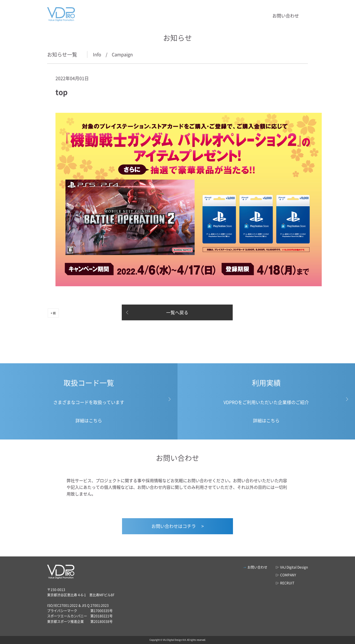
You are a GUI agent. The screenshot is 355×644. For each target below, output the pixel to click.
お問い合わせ (286, 16)
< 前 (53, 313)
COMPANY (288, 575)
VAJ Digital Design (294, 567)
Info (97, 54)
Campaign (122, 54)
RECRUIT (287, 583)
